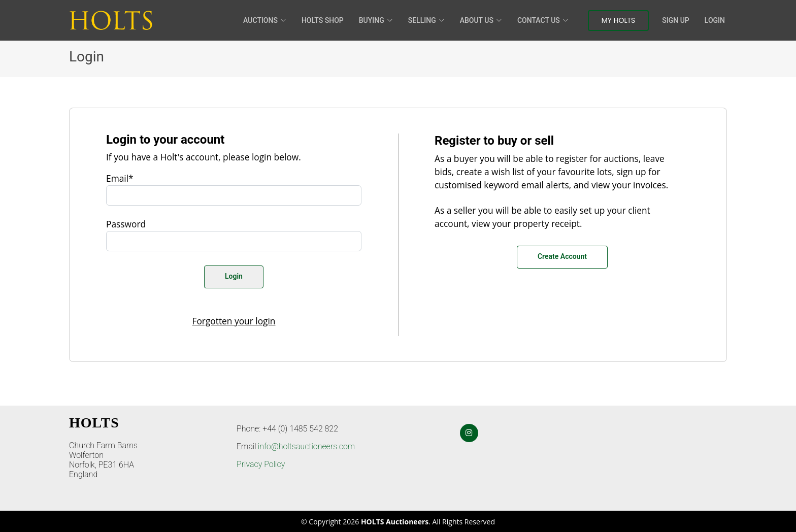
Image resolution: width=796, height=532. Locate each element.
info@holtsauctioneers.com (306, 446)
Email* (120, 178)
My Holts (619, 20)
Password (126, 224)
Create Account (562, 256)
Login (715, 20)
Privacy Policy (261, 464)
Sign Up (675, 20)
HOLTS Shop (323, 20)
